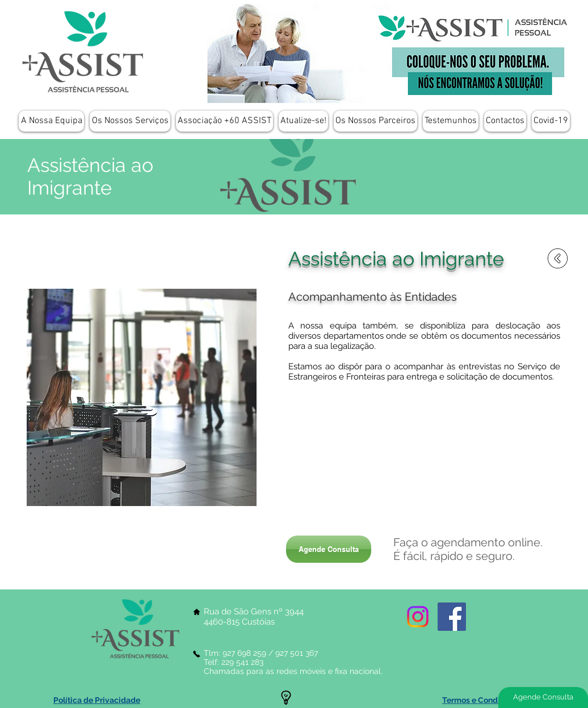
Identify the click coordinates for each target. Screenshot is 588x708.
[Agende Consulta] (329, 549)
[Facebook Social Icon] (452, 617)
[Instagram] (418, 617)
